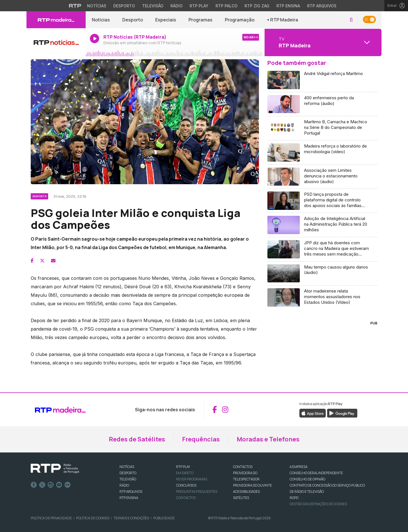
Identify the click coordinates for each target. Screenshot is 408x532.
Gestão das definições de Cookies (318, 504)
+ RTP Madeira (282, 20)
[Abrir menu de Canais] (322, 42)
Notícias (101, 20)
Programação (240, 20)
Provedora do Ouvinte (252, 485)
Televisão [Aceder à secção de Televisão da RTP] (153, 6)
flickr (68, 485)
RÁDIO (124, 485)
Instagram (51, 485)
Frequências (201, 439)
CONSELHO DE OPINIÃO (307, 479)
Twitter (42, 485)
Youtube (59, 485)
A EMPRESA (299, 467)
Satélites (241, 498)
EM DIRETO (185, 473)
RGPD (294, 498)
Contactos (186, 498)
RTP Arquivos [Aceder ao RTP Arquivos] (322, 6)
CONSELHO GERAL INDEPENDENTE (316, 473)
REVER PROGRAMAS (192, 479)
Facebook (34, 485)
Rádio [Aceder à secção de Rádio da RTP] (177, 6)
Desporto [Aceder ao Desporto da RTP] (124, 6)
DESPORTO (128, 473)
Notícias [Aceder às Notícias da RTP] (97, 6)
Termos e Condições (131, 518)
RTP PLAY (183, 467)
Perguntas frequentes (197, 492)
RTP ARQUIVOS (131, 492)
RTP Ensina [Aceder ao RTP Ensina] (288, 6)
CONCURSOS (186, 485)
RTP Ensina (129, 498)
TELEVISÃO (128, 479)
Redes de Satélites (137, 439)
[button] (351, 20)
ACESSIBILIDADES (246, 492)
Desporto (133, 20)
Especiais (166, 20)
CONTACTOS (243, 467)
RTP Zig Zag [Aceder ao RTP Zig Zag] (257, 6)
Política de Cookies (93, 518)
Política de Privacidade (51, 518)
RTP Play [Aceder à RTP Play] (199, 6)
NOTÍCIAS (127, 467)
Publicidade (164, 518)
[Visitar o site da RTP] (75, 6)
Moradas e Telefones (268, 439)
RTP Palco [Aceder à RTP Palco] (227, 6)
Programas (200, 20)
